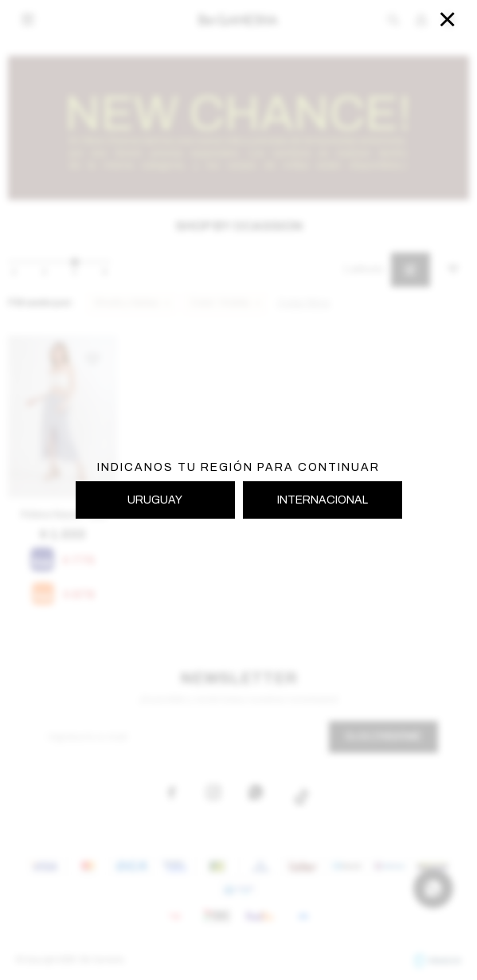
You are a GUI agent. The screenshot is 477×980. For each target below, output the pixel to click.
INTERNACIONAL (323, 500)
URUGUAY (155, 500)
